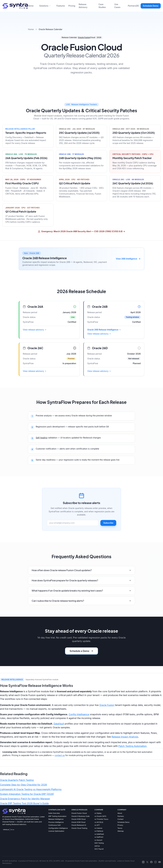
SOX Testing (99, 843)
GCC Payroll (99, 849)
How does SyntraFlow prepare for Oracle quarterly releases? (81, 580)
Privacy (120, 825)
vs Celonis (98, 828)
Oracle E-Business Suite (81, 816)
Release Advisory (83, 6)
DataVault (59, 724)
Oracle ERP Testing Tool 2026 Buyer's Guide (24, 803)
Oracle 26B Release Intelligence (104, 330)
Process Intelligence (56, 822)
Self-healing (42, 438)
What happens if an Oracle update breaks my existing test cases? (81, 591)
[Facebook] (151, 862)
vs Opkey (98, 813)
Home (31, 6)
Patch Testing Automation (132, 746)
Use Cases (117, 6)
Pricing (72, 6)
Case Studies (102, 6)
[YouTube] (160, 862)
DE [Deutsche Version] (138, 6)
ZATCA (97, 846)
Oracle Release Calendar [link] (50, 29)
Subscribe (108, 523)
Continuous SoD (54, 825)
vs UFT (97, 825)
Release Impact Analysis (125, 737)
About (120, 813)
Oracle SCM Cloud (78, 822)
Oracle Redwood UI (79, 825)
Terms (120, 828)
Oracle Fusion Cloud (79, 813)
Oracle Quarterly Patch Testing (17, 780)
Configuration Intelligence (58, 828)
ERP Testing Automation (57, 816)
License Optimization (56, 831)
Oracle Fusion (84, 37)
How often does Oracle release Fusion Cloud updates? (81, 570)
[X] (147, 862)
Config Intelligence (79, 714)
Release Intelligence (56, 819)
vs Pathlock (99, 831)
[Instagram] (155, 862)
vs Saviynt (98, 840)
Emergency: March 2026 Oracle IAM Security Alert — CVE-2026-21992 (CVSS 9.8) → (81, 231)
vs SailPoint (99, 837)
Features (61, 6)
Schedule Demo (151, 6)
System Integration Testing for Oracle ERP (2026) (27, 794)
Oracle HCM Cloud (79, 819)
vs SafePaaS (99, 834)
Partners (132, 6)
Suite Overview (54, 813)
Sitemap (121, 831)
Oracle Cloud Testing (79, 828)
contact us (60, 755)
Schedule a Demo (82, 651)
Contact (121, 819)
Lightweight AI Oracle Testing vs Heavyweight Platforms (31, 789)
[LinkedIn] (143, 862)
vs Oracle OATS (100, 816)
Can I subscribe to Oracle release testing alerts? (81, 601)
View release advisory (35, 330)
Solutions (45, 6)
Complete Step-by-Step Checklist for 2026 (23, 785)
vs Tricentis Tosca (101, 819)
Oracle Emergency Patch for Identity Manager (25, 799)
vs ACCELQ (99, 822)
